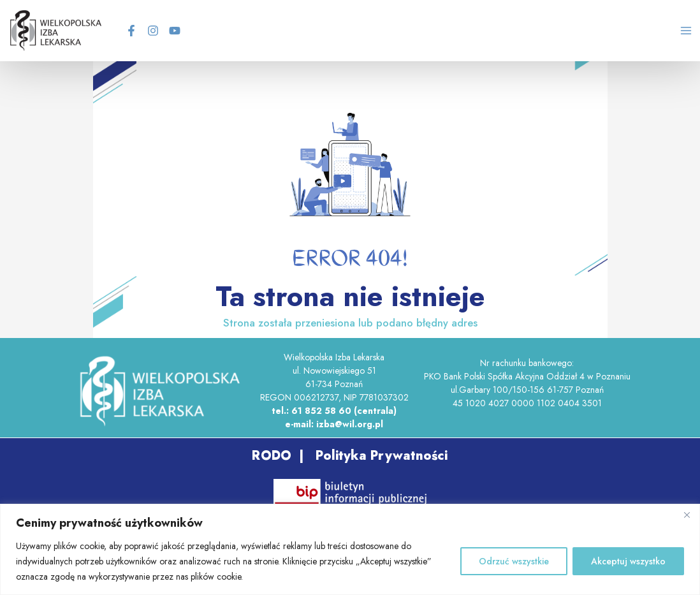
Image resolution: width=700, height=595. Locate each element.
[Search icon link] (650, 35)
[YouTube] (186, 33)
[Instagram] (164, 33)
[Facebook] (142, 33)
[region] (350, 549)
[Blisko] (687, 515)
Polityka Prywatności (380, 461)
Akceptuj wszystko (628, 561)
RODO (271, 461)
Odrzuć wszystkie (514, 561)
